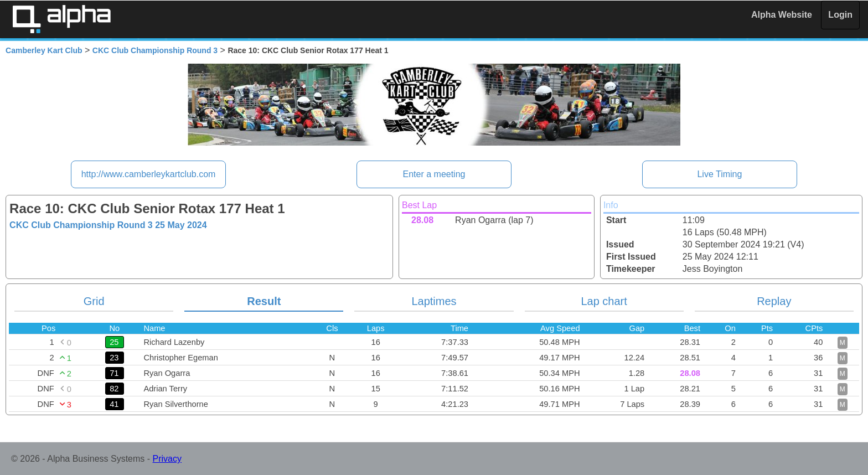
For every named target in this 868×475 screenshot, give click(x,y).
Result (264, 301)
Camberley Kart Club (44, 50)
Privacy (167, 459)
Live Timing (719, 174)
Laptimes (434, 301)
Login (840, 15)
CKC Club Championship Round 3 (155, 50)
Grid (94, 301)
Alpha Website (782, 15)
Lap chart (604, 301)
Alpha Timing (61, 19)
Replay (774, 301)
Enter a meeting (434, 174)
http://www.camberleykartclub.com (149, 174)
